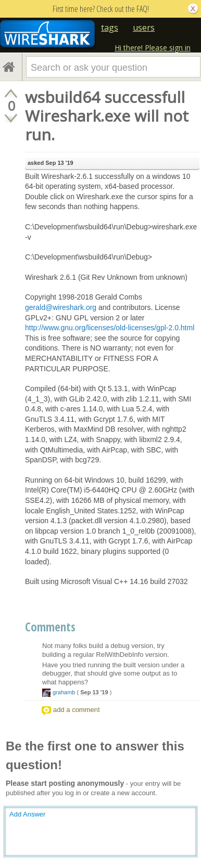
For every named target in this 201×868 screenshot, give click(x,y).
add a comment (77, 710)
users (144, 28)
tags (110, 28)
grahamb (64, 692)
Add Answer (27, 814)
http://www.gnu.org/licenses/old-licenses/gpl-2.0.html (110, 328)
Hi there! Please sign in (153, 48)
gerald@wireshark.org (61, 307)
